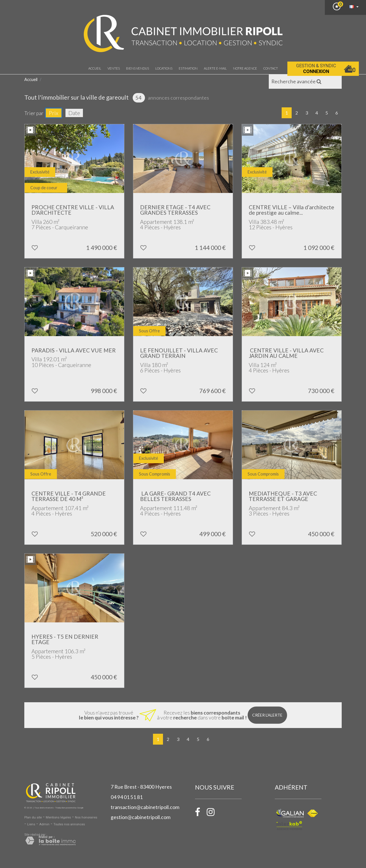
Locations (164, 68)
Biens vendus (138, 68)
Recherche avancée (296, 81)
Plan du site (33, 817)
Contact (271, 68)
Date (74, 113)
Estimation (188, 68)
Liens (31, 824)
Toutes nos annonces (69, 824)
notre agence (245, 68)
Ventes (114, 68)
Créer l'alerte (267, 715)
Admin (44, 824)
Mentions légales (58, 817)
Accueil (95, 68)
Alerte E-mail (215, 68)
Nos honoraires (86, 817)
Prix (54, 113)
